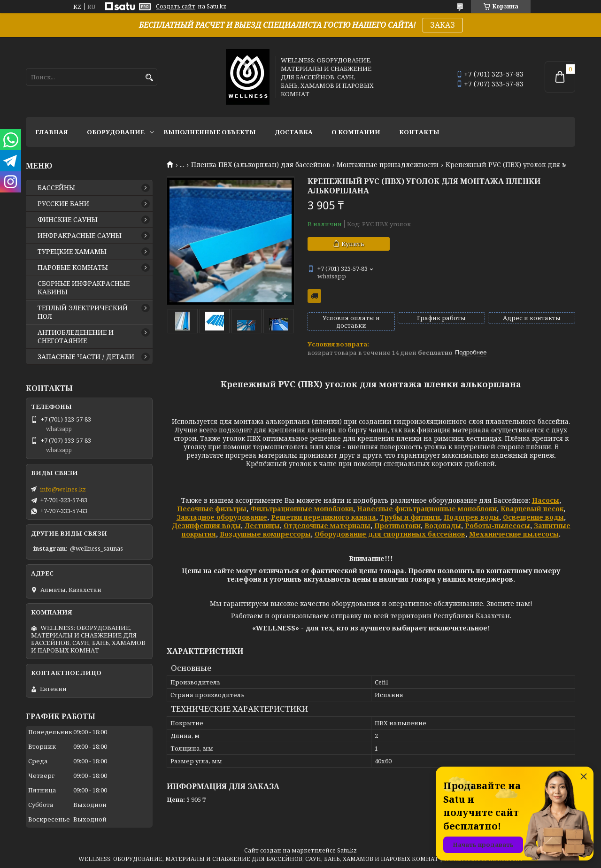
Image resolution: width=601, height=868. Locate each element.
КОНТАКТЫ (419, 132)
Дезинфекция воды (206, 526)
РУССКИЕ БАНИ (63, 204)
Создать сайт (176, 7)
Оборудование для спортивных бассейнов (390, 534)
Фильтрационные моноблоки (302, 509)
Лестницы (262, 526)
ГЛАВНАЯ (52, 132)
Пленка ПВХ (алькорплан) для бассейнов (261, 165)
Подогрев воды (471, 517)
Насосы (546, 500)
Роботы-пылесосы (497, 526)
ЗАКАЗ (443, 25)
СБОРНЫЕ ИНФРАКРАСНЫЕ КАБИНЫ (84, 288)
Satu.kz (347, 850)
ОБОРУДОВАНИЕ (116, 132)
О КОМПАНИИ (356, 132)
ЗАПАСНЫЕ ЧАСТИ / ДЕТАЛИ (86, 357)
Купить (353, 244)
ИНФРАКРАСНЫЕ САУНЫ (80, 236)
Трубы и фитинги (410, 517)
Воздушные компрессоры (265, 534)
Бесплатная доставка (314, 296)
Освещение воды (533, 517)
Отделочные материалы (327, 526)
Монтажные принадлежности (388, 165)
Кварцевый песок (532, 509)
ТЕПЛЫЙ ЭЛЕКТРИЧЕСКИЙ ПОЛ (83, 312)
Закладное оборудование (222, 517)
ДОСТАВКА (294, 132)
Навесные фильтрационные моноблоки (427, 509)
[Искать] (149, 78)
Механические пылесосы (514, 534)
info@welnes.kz (63, 489)
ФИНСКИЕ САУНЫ (68, 220)
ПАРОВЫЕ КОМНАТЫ (73, 268)
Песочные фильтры (212, 509)
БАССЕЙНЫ (56, 188)
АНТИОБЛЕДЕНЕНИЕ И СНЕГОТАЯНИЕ (76, 337)
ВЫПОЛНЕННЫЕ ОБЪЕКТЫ (210, 132)
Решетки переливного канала (324, 517)
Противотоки (397, 526)
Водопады (443, 526)
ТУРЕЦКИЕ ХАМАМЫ (72, 252)
